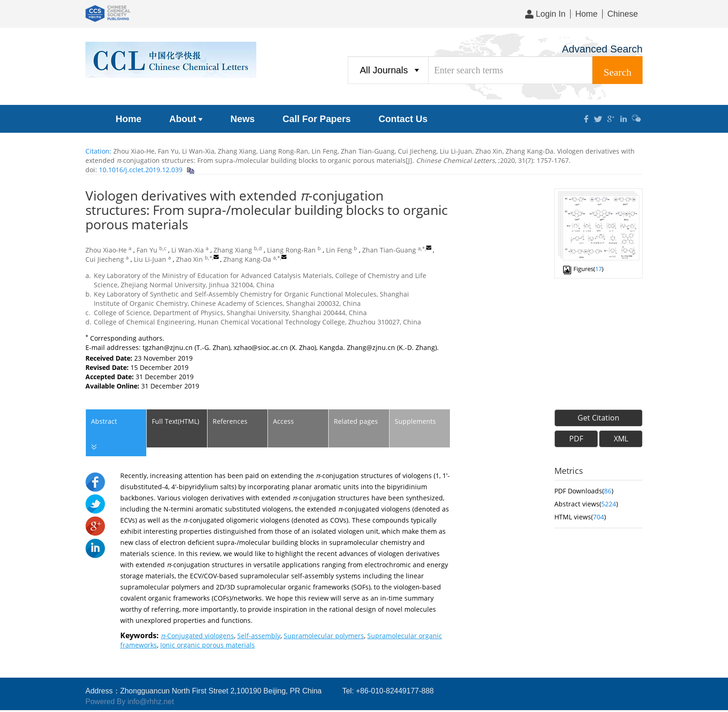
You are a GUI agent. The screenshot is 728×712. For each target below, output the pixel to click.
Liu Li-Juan (150, 259)
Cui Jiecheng (105, 259)
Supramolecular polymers (324, 636)
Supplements (415, 421)
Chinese (623, 14)
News (242, 119)
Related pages (356, 421)
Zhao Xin (189, 259)
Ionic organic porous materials (208, 645)
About (186, 119)
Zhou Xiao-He (106, 250)
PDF (576, 439)
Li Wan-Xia (188, 250)
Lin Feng (339, 250)
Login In (545, 14)
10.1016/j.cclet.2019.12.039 (140, 170)
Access (283, 421)
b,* (208, 258)
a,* (421, 248)
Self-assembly (259, 636)
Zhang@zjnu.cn (371, 347)
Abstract (104, 435)
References (230, 421)
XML (621, 439)
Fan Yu (147, 250)
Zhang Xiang (233, 250)
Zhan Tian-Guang (389, 250)
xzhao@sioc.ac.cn (261, 347)
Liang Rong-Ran (291, 250)
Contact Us (403, 119)
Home (586, 14)
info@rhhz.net (151, 702)
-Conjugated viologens (197, 636)
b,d (258, 248)
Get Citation (598, 418)
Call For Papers (317, 119)
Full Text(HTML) (175, 421)
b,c (163, 248)
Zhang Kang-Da (247, 259)
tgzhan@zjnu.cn (168, 347)
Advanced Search (602, 49)
